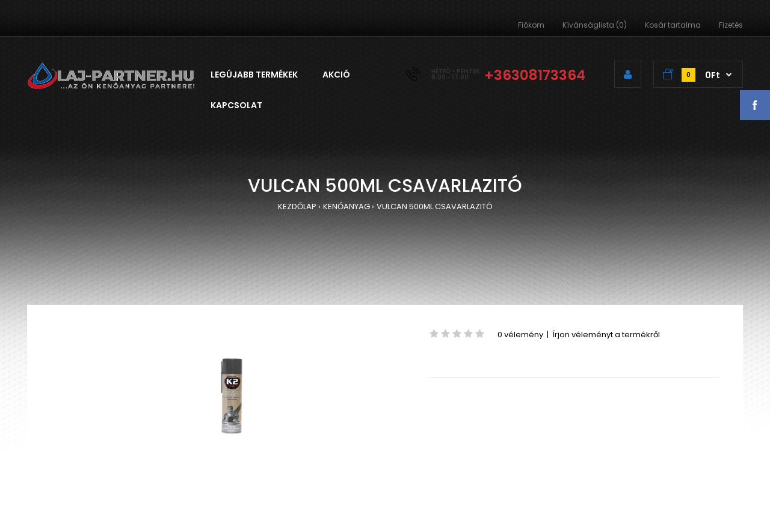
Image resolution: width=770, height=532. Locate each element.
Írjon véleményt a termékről (606, 335)
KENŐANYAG (346, 206)
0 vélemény (520, 335)
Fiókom (531, 25)
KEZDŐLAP (297, 206)
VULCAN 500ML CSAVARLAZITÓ (435, 206)
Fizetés (731, 25)
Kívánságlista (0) (595, 25)
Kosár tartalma (673, 25)
